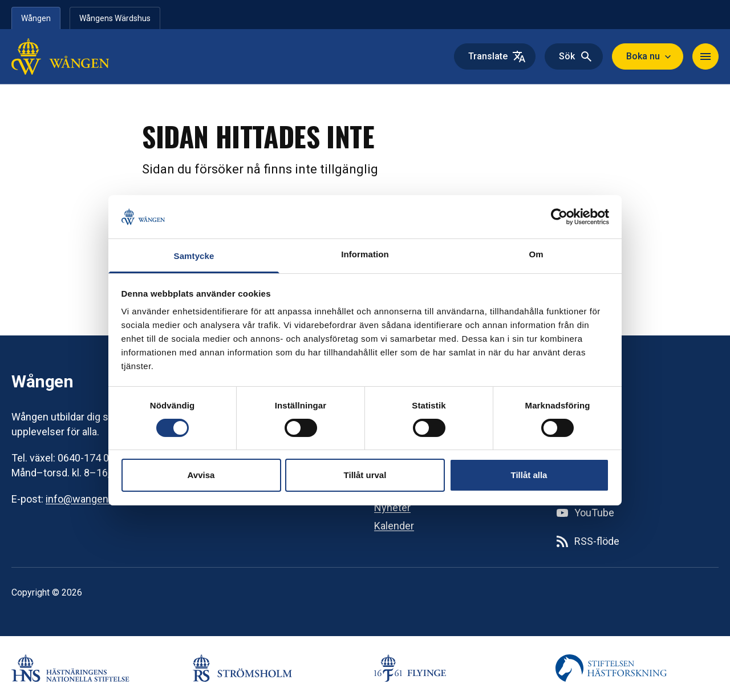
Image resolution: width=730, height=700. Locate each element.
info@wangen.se (84, 499)
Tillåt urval (365, 475)
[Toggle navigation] (705, 56)
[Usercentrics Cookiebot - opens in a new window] (559, 217)
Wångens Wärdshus (115, 18)
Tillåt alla (529, 475)
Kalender (394, 526)
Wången (36, 18)
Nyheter (392, 507)
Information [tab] (365, 254)
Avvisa (201, 475)
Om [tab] (536, 254)
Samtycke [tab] (194, 256)
